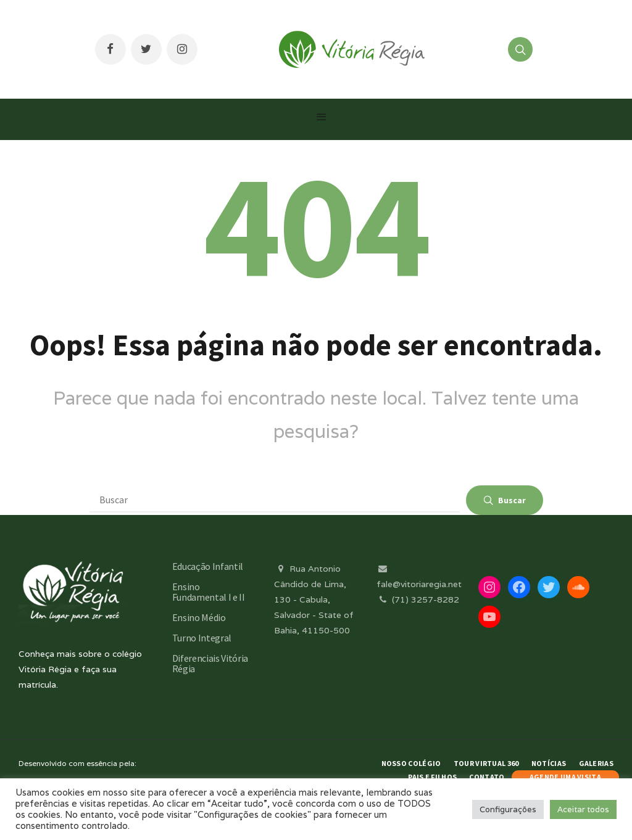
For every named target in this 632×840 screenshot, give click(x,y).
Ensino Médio (199, 617)
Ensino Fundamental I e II (209, 592)
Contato (487, 777)
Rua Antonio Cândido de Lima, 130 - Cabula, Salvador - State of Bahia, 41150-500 (314, 600)
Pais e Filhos (432, 777)
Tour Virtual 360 (486, 763)
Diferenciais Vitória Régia (210, 663)
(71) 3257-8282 (418, 599)
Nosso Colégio (411, 763)
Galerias (596, 763)
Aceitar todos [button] (583, 809)
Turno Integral (202, 638)
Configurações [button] (508, 809)
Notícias (549, 763)
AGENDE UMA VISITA (565, 777)
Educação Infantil (208, 566)
